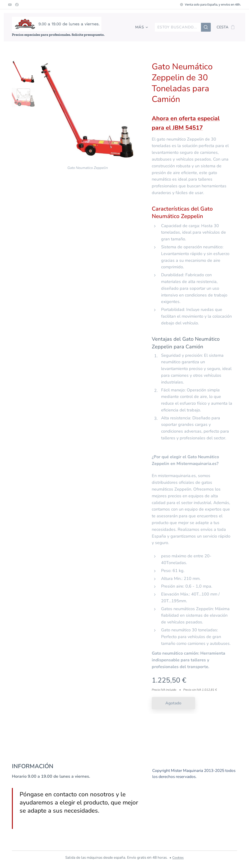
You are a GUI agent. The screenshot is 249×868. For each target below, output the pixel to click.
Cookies (178, 858)
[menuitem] (141, 27)
